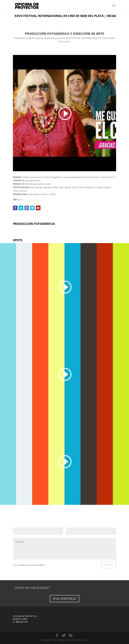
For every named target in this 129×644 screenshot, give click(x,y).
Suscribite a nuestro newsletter (29, 565)
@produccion (22, 622)
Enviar (109, 565)
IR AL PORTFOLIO (64, 599)
